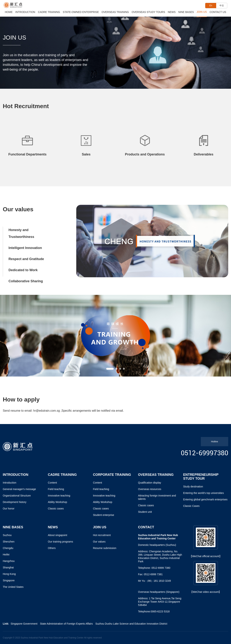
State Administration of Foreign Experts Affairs (66, 624)
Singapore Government (24, 624)
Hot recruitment (102, 535)
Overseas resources (150, 489)
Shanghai (8, 567)
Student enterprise (103, 515)
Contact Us (218, 12)
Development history (15, 502)
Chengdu (8, 548)
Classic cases (56, 509)
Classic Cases (191, 506)
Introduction (25, 12)
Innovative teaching (59, 496)
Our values (99, 542)
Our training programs (61, 542)
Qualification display (150, 483)
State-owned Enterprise (81, 12)
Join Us (202, 12)
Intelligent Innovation (25, 248)
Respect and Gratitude (26, 258)
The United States (13, 587)
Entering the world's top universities (203, 493)
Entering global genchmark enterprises (205, 499)
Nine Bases (186, 12)
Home (9, 12)
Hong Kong (9, 574)
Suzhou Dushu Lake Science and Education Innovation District (131, 624)
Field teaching (56, 489)
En (211, 6)
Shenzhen (9, 542)
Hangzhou (9, 561)
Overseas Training (115, 12)
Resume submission (105, 548)
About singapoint (58, 535)
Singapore (9, 580)
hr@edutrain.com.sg (47, 411)
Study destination (193, 487)
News (172, 12)
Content (52, 483)
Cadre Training (49, 12)
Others (52, 548)
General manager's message (19, 489)
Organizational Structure (17, 496)
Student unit (145, 512)
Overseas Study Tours (148, 12)
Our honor (9, 509)
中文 (222, 6)
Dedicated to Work (23, 269)
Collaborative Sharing (26, 280)
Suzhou (7, 535)
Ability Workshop (58, 502)
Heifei (6, 555)
